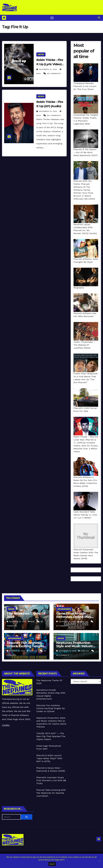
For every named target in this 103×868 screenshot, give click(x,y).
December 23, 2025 (18, 622)
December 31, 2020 (48, 69)
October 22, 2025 (17, 651)
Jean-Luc (83, 622)
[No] (100, 861)
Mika (32, 622)
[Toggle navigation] (52, 18)
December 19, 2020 (48, 111)
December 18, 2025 (67, 622)
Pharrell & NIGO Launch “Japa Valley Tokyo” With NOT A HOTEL (49, 758)
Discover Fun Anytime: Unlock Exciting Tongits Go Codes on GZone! (25, 646)
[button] (99, 18)
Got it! (52, 864)
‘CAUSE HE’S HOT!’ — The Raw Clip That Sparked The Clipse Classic (51, 736)
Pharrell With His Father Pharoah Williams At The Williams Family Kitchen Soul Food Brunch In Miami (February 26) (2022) (84, 190)
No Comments (54, 74)
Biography (79, 288)
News (41, 54)
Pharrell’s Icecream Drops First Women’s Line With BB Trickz (51, 780)
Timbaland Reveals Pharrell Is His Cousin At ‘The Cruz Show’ (85, 86)
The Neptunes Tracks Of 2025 (26, 615)
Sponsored (64, 609)
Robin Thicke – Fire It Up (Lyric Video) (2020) (50, 64)
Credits (6, 725)
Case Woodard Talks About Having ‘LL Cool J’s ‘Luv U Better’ (85, 515)
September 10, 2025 (68, 651)
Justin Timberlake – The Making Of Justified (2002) (84, 345)
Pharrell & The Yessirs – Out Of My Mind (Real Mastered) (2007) (86, 152)
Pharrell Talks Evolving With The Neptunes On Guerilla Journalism (51, 793)
